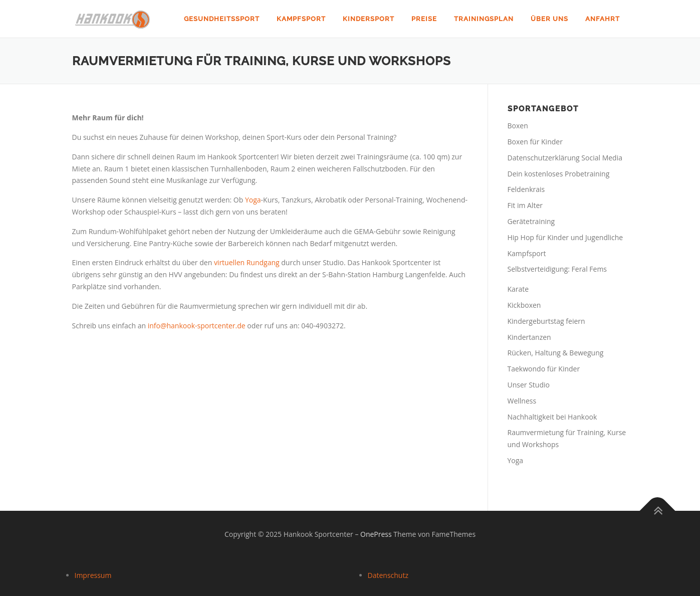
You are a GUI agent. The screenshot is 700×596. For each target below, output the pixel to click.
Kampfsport (301, 19)
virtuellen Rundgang (247, 262)
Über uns (549, 19)
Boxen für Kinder (535, 142)
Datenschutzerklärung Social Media (565, 158)
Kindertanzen (529, 337)
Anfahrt (603, 19)
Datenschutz (388, 575)
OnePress (376, 534)
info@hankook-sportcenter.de (197, 326)
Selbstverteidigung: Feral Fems (557, 269)
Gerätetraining (531, 221)
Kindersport (369, 19)
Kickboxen (524, 305)
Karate (518, 289)
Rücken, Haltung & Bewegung (556, 353)
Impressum (93, 575)
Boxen (518, 126)
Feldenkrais (526, 189)
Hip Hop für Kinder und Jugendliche (565, 237)
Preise (424, 19)
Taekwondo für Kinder (544, 369)
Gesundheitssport (222, 19)
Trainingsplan (484, 19)
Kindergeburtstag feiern (546, 321)
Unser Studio (529, 385)
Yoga (253, 200)
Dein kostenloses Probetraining (559, 174)
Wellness (522, 401)
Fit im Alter (525, 205)
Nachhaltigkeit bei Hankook (552, 417)
